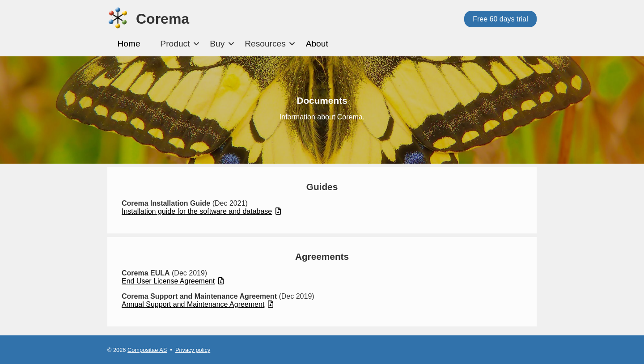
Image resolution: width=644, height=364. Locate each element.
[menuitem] (129, 44)
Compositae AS (147, 350)
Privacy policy (193, 350)
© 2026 (117, 350)
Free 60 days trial (500, 19)
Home (129, 44)
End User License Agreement (173, 281)
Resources (265, 44)
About (317, 44)
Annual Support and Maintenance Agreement (197, 304)
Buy (217, 44)
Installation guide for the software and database (201, 211)
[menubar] (223, 44)
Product (175, 44)
